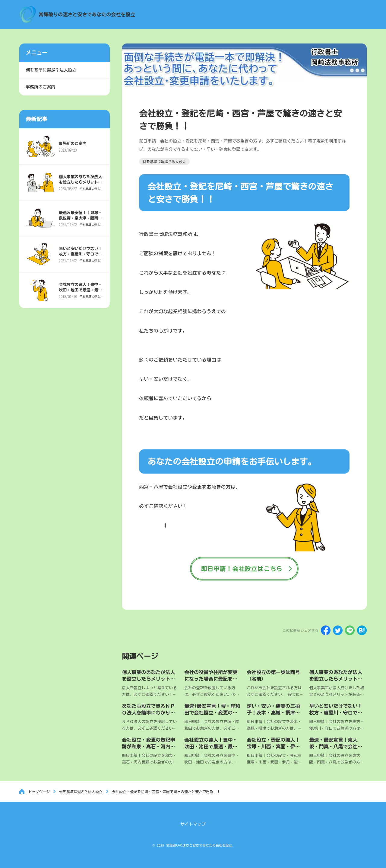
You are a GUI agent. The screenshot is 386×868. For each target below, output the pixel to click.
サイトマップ (193, 824)
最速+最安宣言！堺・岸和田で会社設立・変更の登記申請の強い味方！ (212, 713)
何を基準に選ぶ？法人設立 (89, 191)
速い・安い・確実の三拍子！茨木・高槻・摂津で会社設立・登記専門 (273, 713)
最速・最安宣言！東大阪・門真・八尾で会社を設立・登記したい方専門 (336, 747)
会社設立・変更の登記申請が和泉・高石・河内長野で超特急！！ (148, 747)
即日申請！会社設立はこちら (242, 569)
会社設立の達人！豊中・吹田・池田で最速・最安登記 (211, 747)
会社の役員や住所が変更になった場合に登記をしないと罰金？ (211, 679)
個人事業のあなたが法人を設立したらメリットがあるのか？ (148, 679)
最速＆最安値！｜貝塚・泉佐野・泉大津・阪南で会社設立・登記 (81, 220)
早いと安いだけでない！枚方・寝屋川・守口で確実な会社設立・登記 (336, 713)
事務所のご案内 (73, 146)
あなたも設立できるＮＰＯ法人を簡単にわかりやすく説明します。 (148, 713)
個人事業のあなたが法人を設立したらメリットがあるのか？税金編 (336, 679)
